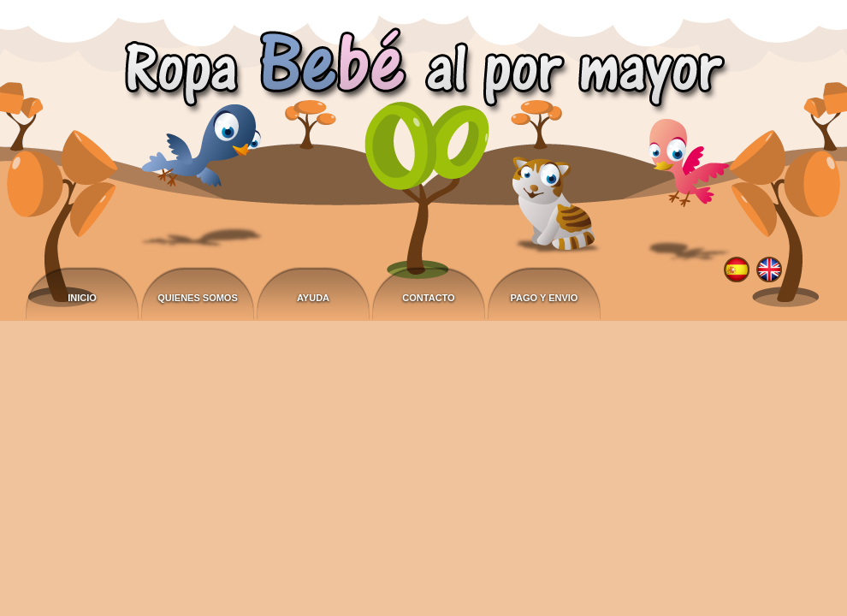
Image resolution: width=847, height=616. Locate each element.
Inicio (82, 298)
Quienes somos (198, 298)
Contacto (428, 298)
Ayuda (313, 298)
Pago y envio (545, 298)
